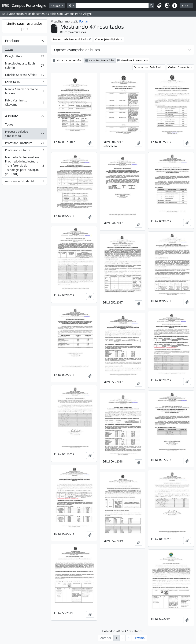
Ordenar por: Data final (148, 67)
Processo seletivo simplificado (24, 134)
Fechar (84, 21)
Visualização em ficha (100, 60)
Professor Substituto (24, 144)
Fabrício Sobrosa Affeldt (24, 76)
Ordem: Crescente (179, 67)
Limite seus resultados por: (24, 26)
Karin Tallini (24, 83)
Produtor (12, 41)
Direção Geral (24, 57)
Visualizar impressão (67, 60)
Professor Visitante (24, 151)
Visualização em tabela (132, 60)
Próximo (139, 638)
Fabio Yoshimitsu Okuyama (24, 103)
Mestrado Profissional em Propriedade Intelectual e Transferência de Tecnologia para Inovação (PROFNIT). (24, 166)
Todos (9, 49)
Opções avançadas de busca (77, 50)
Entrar (186, 5)
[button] (159, 6)
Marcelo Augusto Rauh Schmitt (24, 66)
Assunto (12, 116)
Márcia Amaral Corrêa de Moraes (24, 91)
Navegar (56, 5)
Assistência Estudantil (24, 182)
